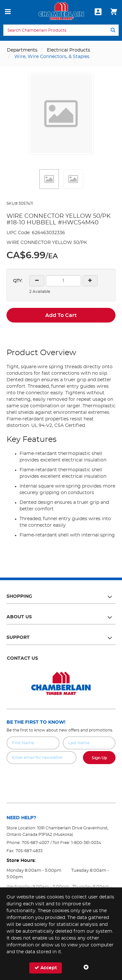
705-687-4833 (29, 851)
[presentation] (61, 778)
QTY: (18, 281)
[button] (49, 179)
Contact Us (22, 658)
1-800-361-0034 (86, 843)
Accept (46, 968)
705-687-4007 (35, 843)
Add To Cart (61, 315)
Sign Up (99, 758)
